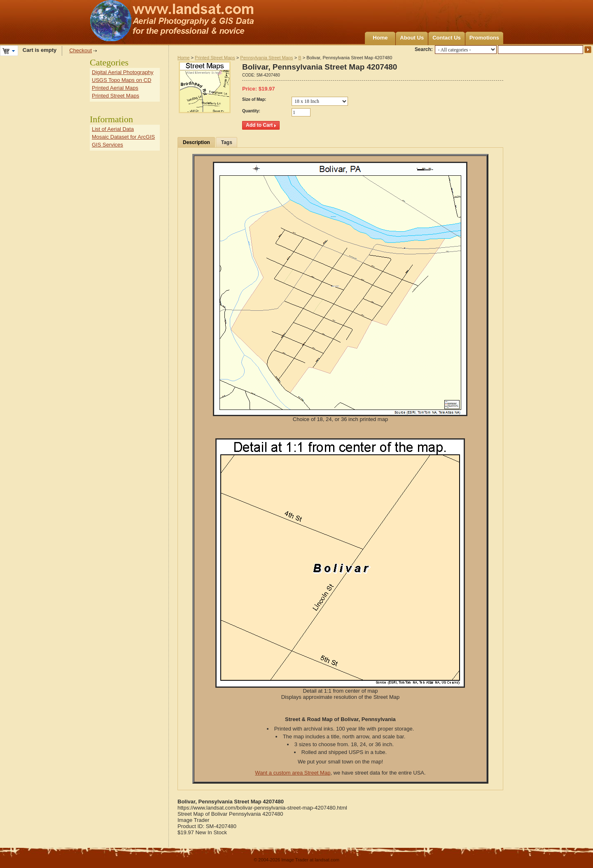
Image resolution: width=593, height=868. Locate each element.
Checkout (81, 50)
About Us (412, 38)
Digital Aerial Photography (123, 72)
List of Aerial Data (113, 129)
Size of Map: (254, 99)
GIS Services (107, 145)
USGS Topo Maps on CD (121, 80)
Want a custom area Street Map (293, 773)
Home (380, 38)
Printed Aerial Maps (115, 88)
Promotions (484, 38)
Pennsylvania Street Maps (266, 58)
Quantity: (251, 111)
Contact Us (447, 38)
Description (196, 142)
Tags (227, 142)
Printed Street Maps (215, 58)
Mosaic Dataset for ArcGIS (123, 137)
